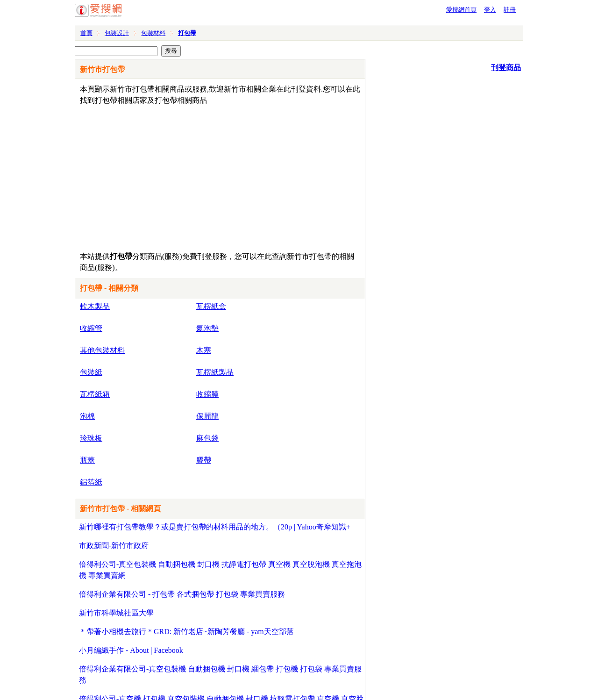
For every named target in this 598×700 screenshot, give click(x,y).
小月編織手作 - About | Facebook (131, 650)
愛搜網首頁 (461, 10)
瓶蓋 (87, 460)
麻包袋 (207, 438)
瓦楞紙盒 (211, 306)
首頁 (86, 33)
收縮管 (91, 328)
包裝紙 (91, 372)
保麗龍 (207, 416)
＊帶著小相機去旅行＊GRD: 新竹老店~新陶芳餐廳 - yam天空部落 (186, 632)
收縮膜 (207, 394)
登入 (490, 10)
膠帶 (204, 460)
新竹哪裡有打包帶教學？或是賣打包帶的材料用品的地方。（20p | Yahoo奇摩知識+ (215, 527)
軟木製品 (95, 306)
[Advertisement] (193, 176)
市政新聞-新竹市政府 (114, 546)
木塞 (204, 350)
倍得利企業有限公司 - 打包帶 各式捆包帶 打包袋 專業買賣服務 (182, 594)
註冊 (510, 10)
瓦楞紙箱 (95, 394)
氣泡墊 (207, 328)
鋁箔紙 (91, 482)
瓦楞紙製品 (215, 372)
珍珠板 (91, 438)
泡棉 (87, 416)
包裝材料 (153, 33)
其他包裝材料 (102, 350)
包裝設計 (117, 33)
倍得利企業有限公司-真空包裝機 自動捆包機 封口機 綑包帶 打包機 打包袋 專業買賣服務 (220, 675)
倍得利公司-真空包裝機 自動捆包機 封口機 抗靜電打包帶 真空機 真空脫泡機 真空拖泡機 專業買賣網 (220, 570)
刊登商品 (506, 68)
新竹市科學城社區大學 (116, 613)
